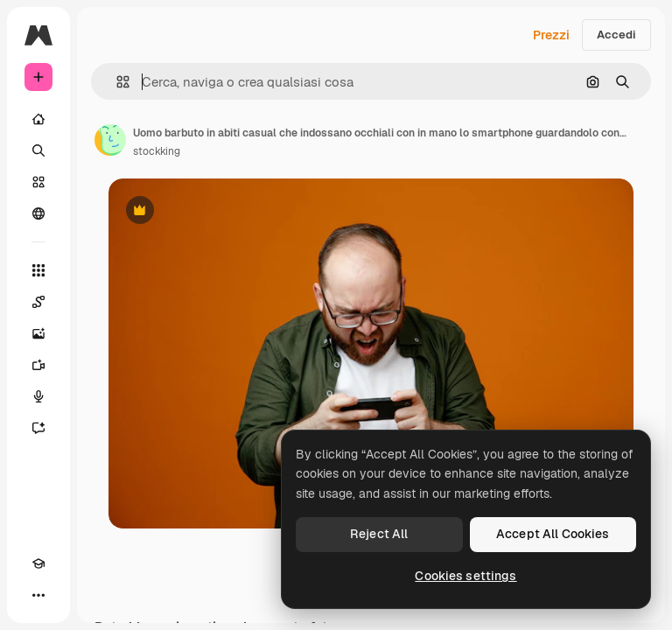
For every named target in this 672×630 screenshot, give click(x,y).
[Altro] (38, 595)
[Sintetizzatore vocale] (38, 396)
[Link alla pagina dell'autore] (110, 140)
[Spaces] (38, 302)
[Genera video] (38, 365)
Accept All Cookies (553, 534)
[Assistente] (38, 428)
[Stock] (38, 182)
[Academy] (38, 563)
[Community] (38, 213)
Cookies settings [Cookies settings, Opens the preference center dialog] (465, 576)
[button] (116, 82)
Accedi (616, 35)
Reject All (379, 534)
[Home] (38, 119)
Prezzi (551, 35)
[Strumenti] (38, 270)
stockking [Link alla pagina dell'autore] (157, 151)
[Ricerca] (38, 150)
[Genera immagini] (38, 333)
